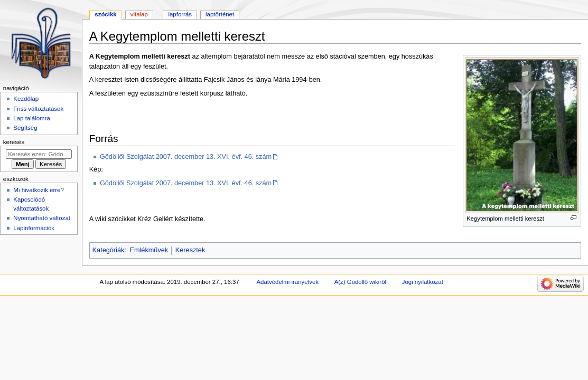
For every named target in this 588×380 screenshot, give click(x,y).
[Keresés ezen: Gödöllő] (39, 154)
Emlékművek (149, 250)
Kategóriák (109, 250)
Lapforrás (180, 14)
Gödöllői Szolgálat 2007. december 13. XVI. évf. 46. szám (186, 157)
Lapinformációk (34, 228)
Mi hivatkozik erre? (38, 190)
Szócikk (105, 14)
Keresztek (190, 250)
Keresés (14, 142)
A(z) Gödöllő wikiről (360, 282)
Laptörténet (220, 14)
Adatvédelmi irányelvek (288, 282)
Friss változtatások (38, 109)
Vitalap (139, 14)
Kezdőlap (26, 99)
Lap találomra (31, 118)
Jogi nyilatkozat (423, 282)
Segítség (25, 128)
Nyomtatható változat (42, 218)
